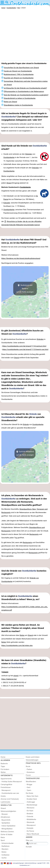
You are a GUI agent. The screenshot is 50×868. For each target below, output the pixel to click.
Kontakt (29, 847)
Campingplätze (6, 784)
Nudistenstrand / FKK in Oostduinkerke (19, 74)
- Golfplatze (5, 855)
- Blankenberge (32, 805)
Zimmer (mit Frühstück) (10, 799)
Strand (9, 183)
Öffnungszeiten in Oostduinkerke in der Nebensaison (24, 91)
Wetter (3, 772)
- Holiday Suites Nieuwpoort (11, 782)
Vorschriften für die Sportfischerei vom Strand (21, 68)
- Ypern (29, 790)
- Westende (30, 822)
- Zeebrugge (30, 802)
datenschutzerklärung (30, 863)
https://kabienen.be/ (9, 679)
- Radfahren (5, 846)
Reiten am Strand (10, 102)
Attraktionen (5, 817)
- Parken (29, 769)
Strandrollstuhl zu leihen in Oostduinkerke (20, 98)
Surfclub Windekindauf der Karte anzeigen (25, 453)
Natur (3, 837)
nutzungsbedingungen (18, 863)
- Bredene (29, 814)
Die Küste (29, 793)
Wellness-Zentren (7, 832)
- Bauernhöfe (6, 820)
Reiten (22, 635)
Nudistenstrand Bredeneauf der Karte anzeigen (25, 289)
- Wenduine (30, 808)
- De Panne (30, 831)
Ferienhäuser (6, 787)
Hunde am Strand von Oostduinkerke (18, 71)
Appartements (6, 779)
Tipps (3, 766)
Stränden (29, 154)
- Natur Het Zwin (32, 796)
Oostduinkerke (9, 117)
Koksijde (7, 203)
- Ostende (29, 816)
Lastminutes (5, 802)
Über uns (29, 840)
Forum (28, 775)
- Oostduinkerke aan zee (10, 793)
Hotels (3, 796)
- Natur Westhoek (32, 834)
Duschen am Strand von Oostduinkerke (19, 78)
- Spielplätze (5, 823)
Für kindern (5, 769)
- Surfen (4, 858)
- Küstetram (30, 772)
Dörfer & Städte (7, 835)
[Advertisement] (25, 35)
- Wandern (5, 849)
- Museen (4, 814)
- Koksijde (30, 828)
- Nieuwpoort (6, 790)
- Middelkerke (31, 819)
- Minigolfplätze (7, 829)
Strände (33, 414)
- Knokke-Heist (31, 799)
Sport (3, 840)
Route (28, 766)
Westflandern (31, 782)
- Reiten (4, 852)
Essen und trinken (33, 757)
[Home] (12, 757)
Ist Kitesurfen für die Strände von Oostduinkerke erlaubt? (25, 88)
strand (16, 676)
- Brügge (29, 784)
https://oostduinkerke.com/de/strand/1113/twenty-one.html (25, 349)
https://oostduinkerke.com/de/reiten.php (17, 646)
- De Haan (30, 811)
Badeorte (4, 764)
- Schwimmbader (7, 843)
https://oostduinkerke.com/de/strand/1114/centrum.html (24, 346)
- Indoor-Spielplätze (8, 826)
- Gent (28, 787)
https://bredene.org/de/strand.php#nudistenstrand (21, 258)
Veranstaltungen (32, 760)
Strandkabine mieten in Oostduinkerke (18, 105)
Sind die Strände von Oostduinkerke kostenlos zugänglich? (26, 95)
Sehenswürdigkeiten (8, 811)
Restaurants (34, 534)
